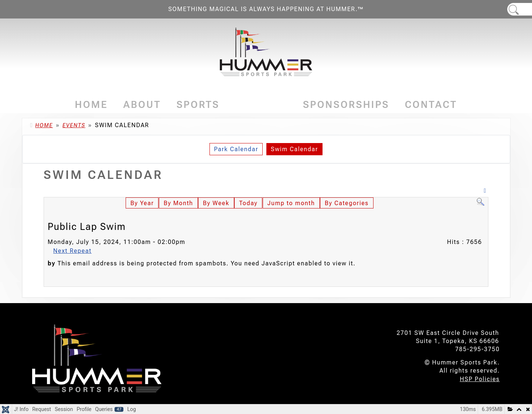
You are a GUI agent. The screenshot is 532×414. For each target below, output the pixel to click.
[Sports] (222, 105)
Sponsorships (346, 105)
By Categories (347, 203)
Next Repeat (72, 251)
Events (261, 105)
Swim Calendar (294, 149)
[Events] (285, 105)
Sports (198, 105)
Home (91, 105)
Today (248, 203)
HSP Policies (480, 379)
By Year (142, 203)
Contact (431, 105)
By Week (216, 203)
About (142, 105)
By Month (178, 203)
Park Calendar (236, 149)
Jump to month (291, 203)
